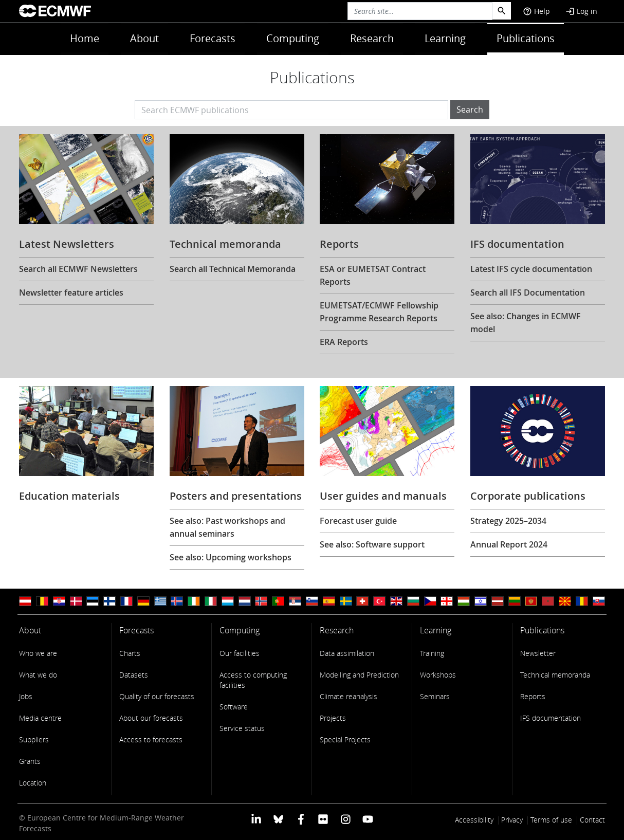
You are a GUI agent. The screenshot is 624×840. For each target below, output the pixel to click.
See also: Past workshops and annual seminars (227, 527)
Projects (333, 718)
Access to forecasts (151, 739)
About (144, 38)
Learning (445, 38)
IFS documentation (550, 718)
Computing (293, 38)
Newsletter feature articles (71, 293)
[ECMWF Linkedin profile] (256, 819)
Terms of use (551, 820)
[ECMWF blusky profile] (278, 819)
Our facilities (240, 653)
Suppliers (34, 739)
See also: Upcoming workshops (231, 557)
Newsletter (538, 653)
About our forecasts (151, 718)
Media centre (40, 718)
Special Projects (345, 739)
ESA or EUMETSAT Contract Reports (373, 275)
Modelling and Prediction (359, 675)
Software (234, 707)
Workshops (438, 675)
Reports (533, 696)
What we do (38, 675)
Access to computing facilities (253, 680)
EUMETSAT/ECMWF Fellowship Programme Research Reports (379, 312)
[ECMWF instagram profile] (345, 819)
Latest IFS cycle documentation (531, 269)
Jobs (26, 696)
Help (536, 11)
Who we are (38, 653)
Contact (592, 820)
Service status (242, 728)
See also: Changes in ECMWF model (526, 323)
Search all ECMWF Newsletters (78, 269)
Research (372, 38)
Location (33, 783)
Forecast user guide (358, 521)
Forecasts (213, 38)
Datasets (134, 675)
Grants (30, 761)
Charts (130, 653)
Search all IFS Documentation (528, 293)
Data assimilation (347, 653)
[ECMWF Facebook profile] (301, 819)
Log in (581, 11)
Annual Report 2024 (509, 544)
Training (432, 653)
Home (85, 38)
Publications (526, 38)
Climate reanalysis (348, 696)
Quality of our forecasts (157, 696)
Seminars (435, 696)
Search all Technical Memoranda (233, 269)
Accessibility (474, 820)
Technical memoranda (555, 675)
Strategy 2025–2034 (508, 521)
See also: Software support (372, 544)
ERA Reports (344, 342)
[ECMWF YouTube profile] (368, 819)
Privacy (512, 820)
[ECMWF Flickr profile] (323, 819)
